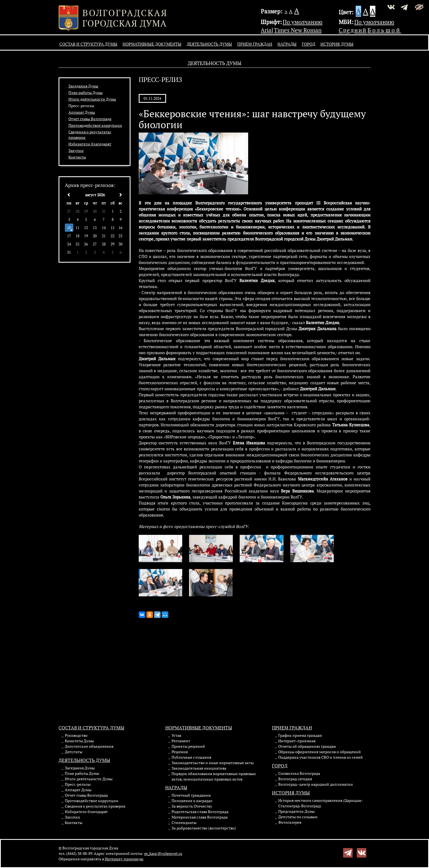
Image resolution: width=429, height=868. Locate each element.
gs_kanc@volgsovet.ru (163, 853)
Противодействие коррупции (95, 125)
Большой (384, 30)
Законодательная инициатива (199, 768)
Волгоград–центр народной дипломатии (316, 784)
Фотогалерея (290, 822)
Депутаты (74, 752)
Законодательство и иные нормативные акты (213, 763)
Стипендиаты (184, 822)
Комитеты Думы (79, 741)
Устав (176, 735)
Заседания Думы (83, 86)
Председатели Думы (296, 811)
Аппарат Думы (82, 112)
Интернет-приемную (124, 859)
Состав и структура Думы (88, 44)
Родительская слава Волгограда (200, 812)
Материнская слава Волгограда (200, 817)
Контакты (77, 157)
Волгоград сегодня (295, 779)
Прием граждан (255, 44)
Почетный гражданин (191, 795)
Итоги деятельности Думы (92, 99)
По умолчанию (303, 22)
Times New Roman (298, 30)
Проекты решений (188, 746)
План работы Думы (85, 93)
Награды (287, 44)
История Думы (337, 44)
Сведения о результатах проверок (95, 806)
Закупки (76, 150)
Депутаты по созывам (298, 817)
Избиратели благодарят (90, 144)
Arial (267, 30)
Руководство (76, 735)
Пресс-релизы (81, 106)
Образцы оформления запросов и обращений (320, 752)
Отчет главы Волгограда (90, 119)
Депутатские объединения (89, 746)
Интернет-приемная (297, 741)
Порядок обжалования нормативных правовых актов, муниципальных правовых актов (214, 776)
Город (308, 44)
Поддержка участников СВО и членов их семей (321, 757)
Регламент (181, 741)
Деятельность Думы (209, 44)
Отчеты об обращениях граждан (307, 746)
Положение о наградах (192, 801)
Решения (180, 752)
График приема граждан (300, 735)
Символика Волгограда (299, 773)
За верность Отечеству (192, 806)
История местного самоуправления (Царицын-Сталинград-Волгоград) (321, 803)
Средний (353, 30)
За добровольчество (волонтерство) (204, 828)
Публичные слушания (191, 757)
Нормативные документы (152, 44)
